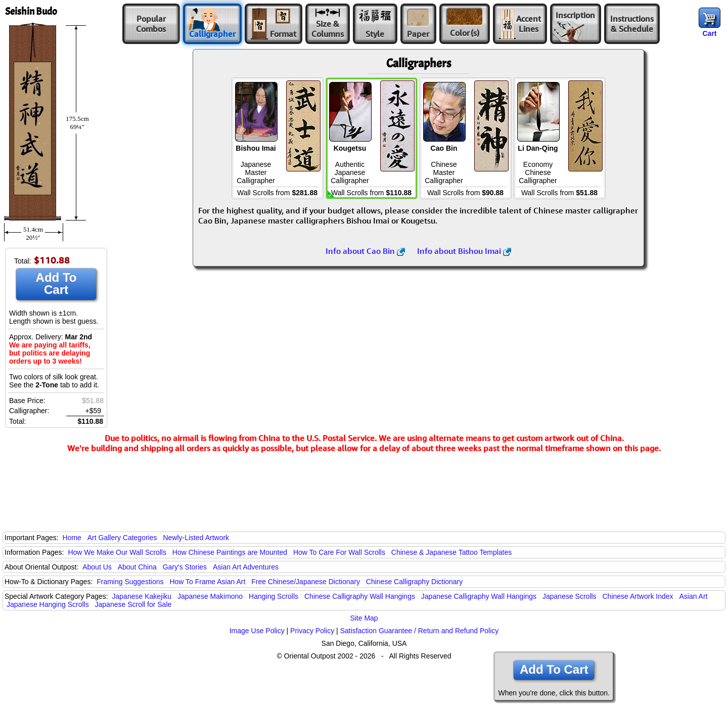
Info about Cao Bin (365, 251)
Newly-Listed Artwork (196, 538)
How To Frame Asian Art (207, 582)
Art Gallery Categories (122, 538)
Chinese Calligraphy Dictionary (414, 582)
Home (72, 538)
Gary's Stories (185, 567)
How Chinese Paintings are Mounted (230, 552)
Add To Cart (56, 283)
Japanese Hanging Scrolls (48, 604)
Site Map (364, 618)
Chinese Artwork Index (638, 596)
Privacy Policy (312, 631)
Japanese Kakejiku (142, 596)
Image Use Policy (257, 631)
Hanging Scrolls (274, 596)
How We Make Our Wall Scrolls (117, 552)
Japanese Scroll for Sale (133, 604)
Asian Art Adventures (246, 567)
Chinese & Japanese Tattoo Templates (451, 552)
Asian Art (693, 596)
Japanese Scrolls (570, 596)
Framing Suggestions (130, 582)
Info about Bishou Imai (464, 251)
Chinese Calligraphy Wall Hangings (360, 596)
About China (137, 567)
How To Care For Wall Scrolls (339, 552)
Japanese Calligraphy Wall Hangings (479, 596)
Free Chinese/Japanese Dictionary (306, 582)
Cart (709, 33)
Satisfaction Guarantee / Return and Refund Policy (420, 631)
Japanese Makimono (210, 596)
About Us (97, 567)
